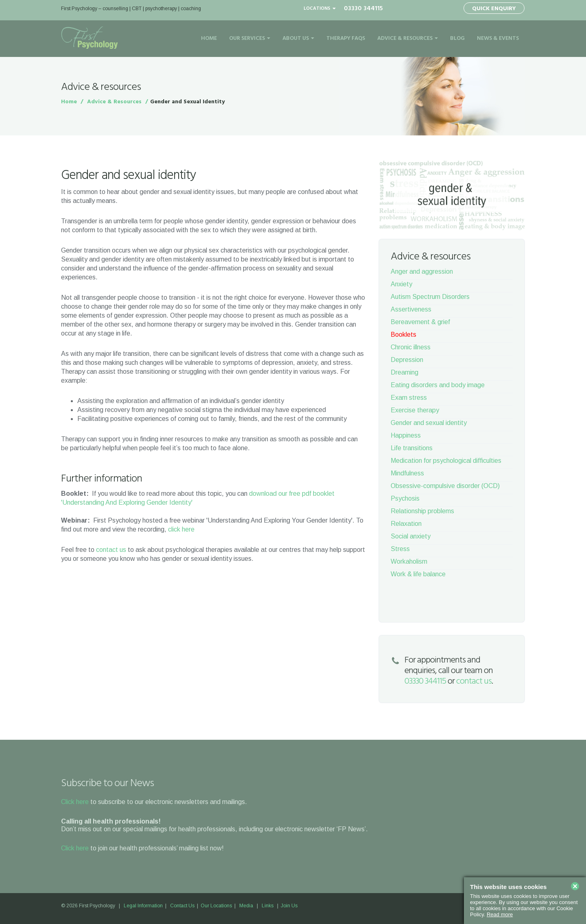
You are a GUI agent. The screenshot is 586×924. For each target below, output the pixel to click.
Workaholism (409, 561)
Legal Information (143, 906)
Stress (400, 549)
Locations (320, 9)
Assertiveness (411, 309)
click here (181, 529)
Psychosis (405, 498)
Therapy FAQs (346, 38)
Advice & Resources (408, 38)
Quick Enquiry (494, 9)
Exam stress (409, 398)
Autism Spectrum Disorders (430, 297)
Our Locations (216, 906)
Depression (407, 360)
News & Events (498, 38)
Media (246, 906)
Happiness (406, 435)
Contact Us (182, 906)
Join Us (289, 906)
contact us (111, 550)
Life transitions (412, 448)
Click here (75, 802)
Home (209, 38)
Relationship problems (422, 511)
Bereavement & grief (420, 322)
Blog (457, 38)
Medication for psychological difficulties (446, 461)
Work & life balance (418, 574)
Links (268, 906)
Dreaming (405, 372)
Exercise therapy (415, 410)
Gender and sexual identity (429, 423)
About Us (298, 38)
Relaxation (406, 524)
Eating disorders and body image (438, 385)
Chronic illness (411, 347)
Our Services (250, 38)
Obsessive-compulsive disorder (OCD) (445, 486)
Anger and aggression (422, 271)
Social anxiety (411, 536)
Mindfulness (407, 473)
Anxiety (401, 284)
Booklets (403, 335)
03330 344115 (363, 9)
